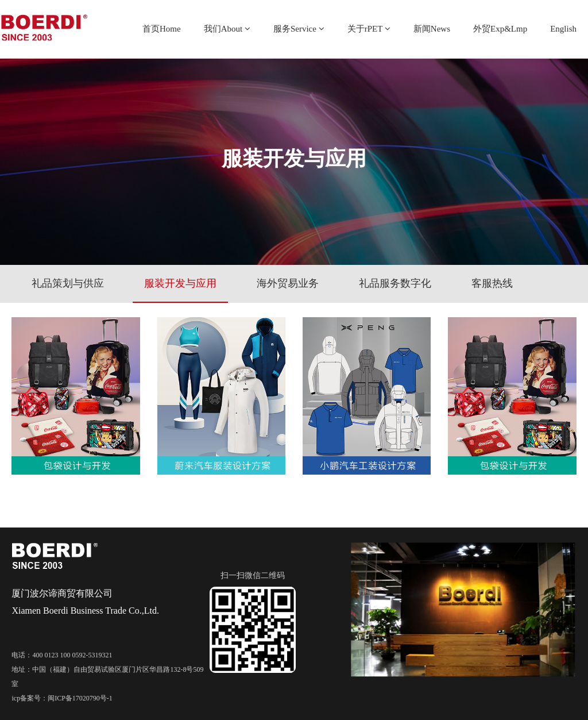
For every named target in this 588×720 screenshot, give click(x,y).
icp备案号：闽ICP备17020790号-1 (62, 698)
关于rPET (369, 29)
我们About (227, 29)
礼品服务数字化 (395, 283)
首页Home (162, 29)
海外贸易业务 (288, 283)
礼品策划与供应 (68, 283)
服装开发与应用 (180, 283)
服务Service (299, 29)
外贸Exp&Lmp (500, 29)
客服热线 (492, 283)
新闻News (432, 29)
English (563, 29)
